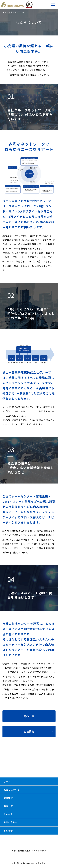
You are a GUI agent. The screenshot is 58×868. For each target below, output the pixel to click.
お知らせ (8, 831)
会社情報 (8, 798)
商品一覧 (8, 806)
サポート (8, 814)
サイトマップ (39, 850)
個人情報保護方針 (21, 850)
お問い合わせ (11, 822)
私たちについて (12, 790)
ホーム (5, 12)
